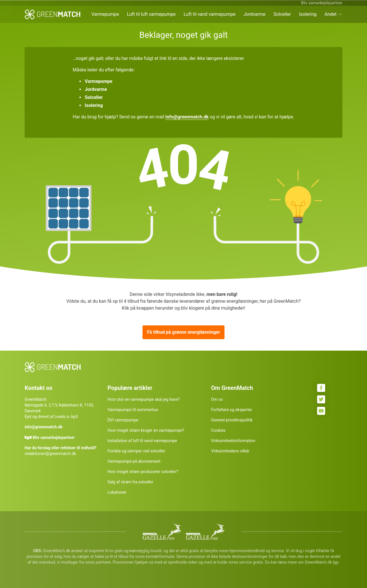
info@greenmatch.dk (187, 117)
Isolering (308, 14)
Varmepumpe (105, 14)
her (336, 562)
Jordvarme (254, 14)
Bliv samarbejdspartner (322, 3)
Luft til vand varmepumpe (210, 14)
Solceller (282, 14)
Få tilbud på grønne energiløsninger (184, 332)
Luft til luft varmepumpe (151, 14)
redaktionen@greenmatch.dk (50, 454)
